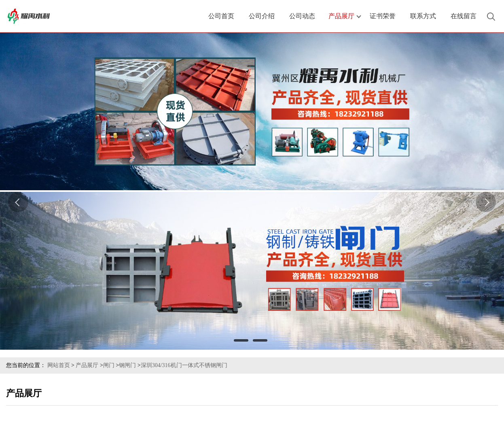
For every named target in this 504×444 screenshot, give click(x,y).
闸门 (109, 365)
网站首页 (59, 365)
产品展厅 (87, 365)
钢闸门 (127, 365)
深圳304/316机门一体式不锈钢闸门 (184, 365)
